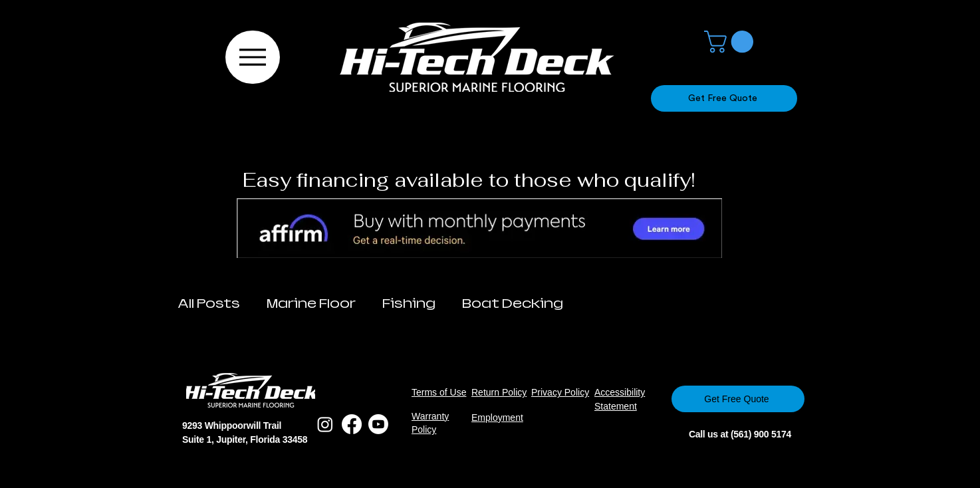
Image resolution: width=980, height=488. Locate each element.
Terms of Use (439, 392)
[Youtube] (378, 424)
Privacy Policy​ (560, 392)
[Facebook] (352, 424)
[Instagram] (325, 424)
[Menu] (253, 57)
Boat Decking (513, 304)
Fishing (409, 304)
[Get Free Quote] (724, 98)
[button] (731, 42)
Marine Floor (311, 304)
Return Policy (499, 392)
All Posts (209, 304)
